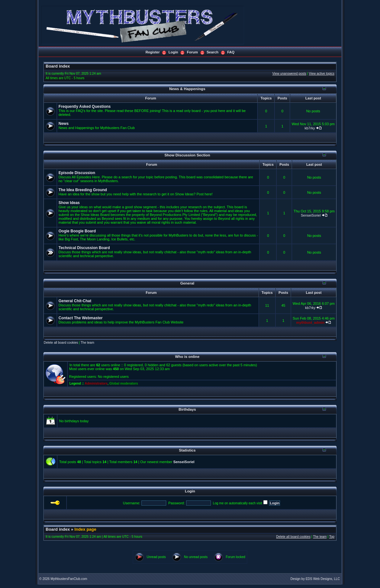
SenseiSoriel (311, 215)
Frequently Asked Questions (85, 107)
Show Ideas (69, 203)
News (63, 124)
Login (173, 52)
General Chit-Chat (75, 301)
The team (87, 343)
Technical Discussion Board (84, 248)
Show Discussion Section (187, 155)
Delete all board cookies (61, 343)
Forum (192, 52)
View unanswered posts (289, 74)
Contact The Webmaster (81, 318)
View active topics (322, 74)
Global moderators (124, 383)
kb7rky (310, 128)
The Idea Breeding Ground (83, 190)
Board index (58, 66)
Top (332, 537)
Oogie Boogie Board (77, 231)
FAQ (231, 52)
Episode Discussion (77, 173)
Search (213, 52)
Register (153, 52)
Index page (86, 529)
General (187, 283)
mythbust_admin (310, 322)
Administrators (96, 383)
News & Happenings (187, 89)
